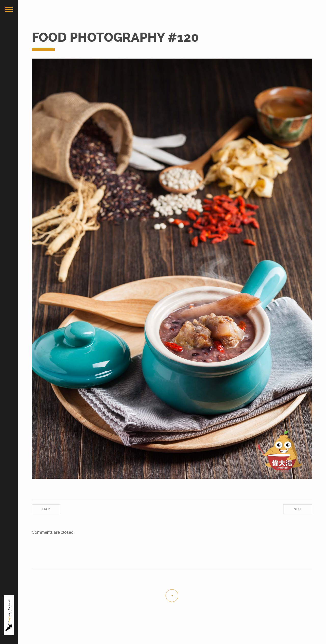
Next (298, 509)
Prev (46, 509)
